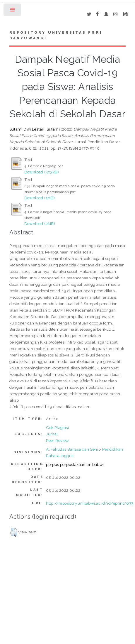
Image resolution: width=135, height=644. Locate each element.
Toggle (13, 11)
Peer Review (57, 440)
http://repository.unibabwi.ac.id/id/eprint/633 (90, 503)
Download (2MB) (40, 224)
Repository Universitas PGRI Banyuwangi (56, 36)
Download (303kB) (42, 172)
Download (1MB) (40, 198)
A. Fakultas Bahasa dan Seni (72, 449)
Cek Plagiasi (57, 427)
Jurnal (52, 434)
